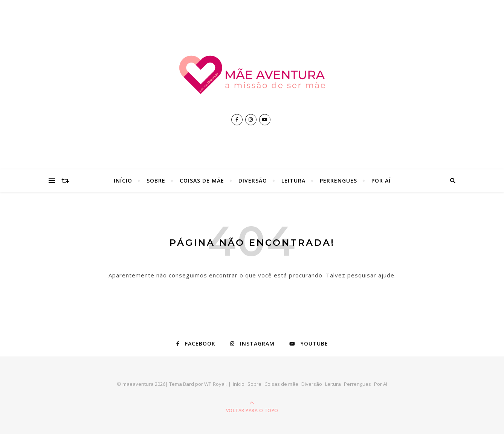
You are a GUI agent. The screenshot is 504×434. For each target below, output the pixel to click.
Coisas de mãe (202, 180)
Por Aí (381, 180)
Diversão (253, 180)
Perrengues (338, 180)
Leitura (293, 180)
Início (123, 180)
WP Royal (215, 384)
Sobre (156, 180)
